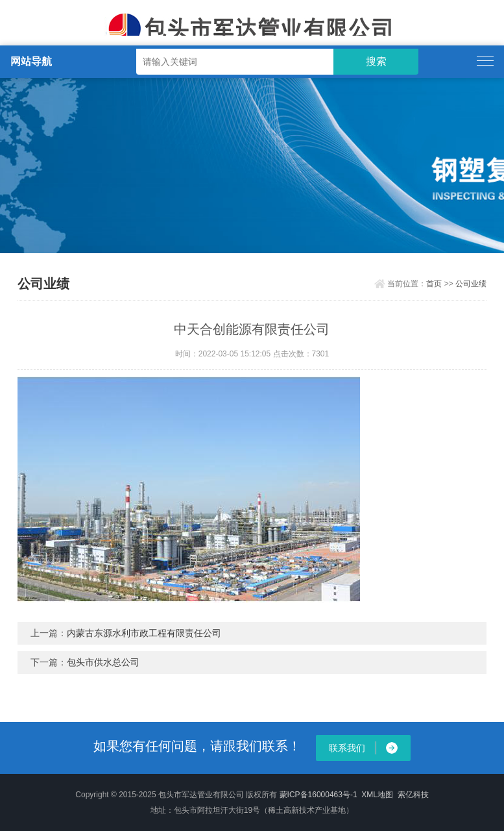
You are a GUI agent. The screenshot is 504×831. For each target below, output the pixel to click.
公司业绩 (471, 284)
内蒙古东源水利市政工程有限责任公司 (144, 633)
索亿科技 (413, 795)
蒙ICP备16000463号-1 (318, 795)
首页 (434, 284)
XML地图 (377, 795)
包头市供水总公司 (103, 662)
